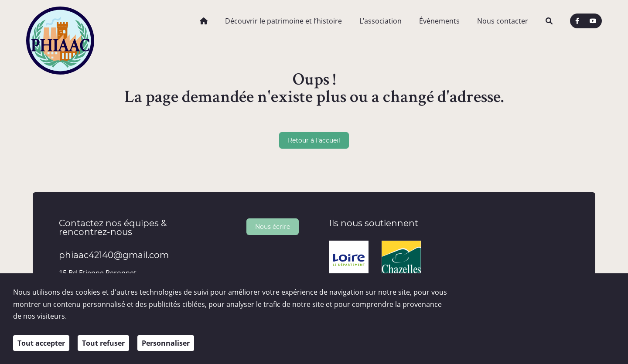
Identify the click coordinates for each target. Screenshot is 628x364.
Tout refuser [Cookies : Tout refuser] (103, 343)
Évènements (439, 21)
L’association (381, 21)
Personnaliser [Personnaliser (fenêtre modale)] (166, 343)
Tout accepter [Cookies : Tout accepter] (41, 343)
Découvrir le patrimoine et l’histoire (283, 21)
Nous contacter (503, 21)
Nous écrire (273, 226)
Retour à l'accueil (314, 140)
